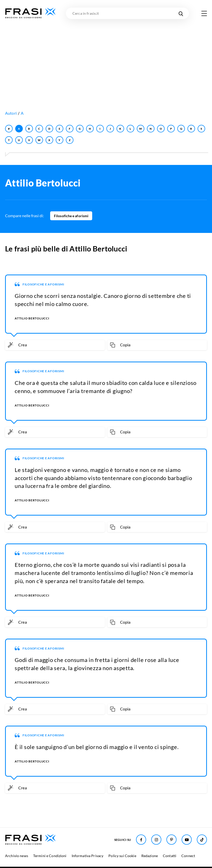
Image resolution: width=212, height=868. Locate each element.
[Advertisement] (106, 57)
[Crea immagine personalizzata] (55, 345)
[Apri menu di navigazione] (204, 13)
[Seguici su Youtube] (187, 840)
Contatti (170, 856)
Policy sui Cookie (122, 856)
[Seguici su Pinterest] (171, 840)
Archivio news (17, 856)
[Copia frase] (157, 345)
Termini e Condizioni (50, 856)
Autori (11, 113)
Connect (188, 856)
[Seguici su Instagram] (156, 840)
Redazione (150, 856)
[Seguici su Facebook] (141, 840)
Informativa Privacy (88, 856)
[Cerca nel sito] (181, 13)
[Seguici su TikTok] (202, 840)
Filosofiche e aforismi (71, 216)
